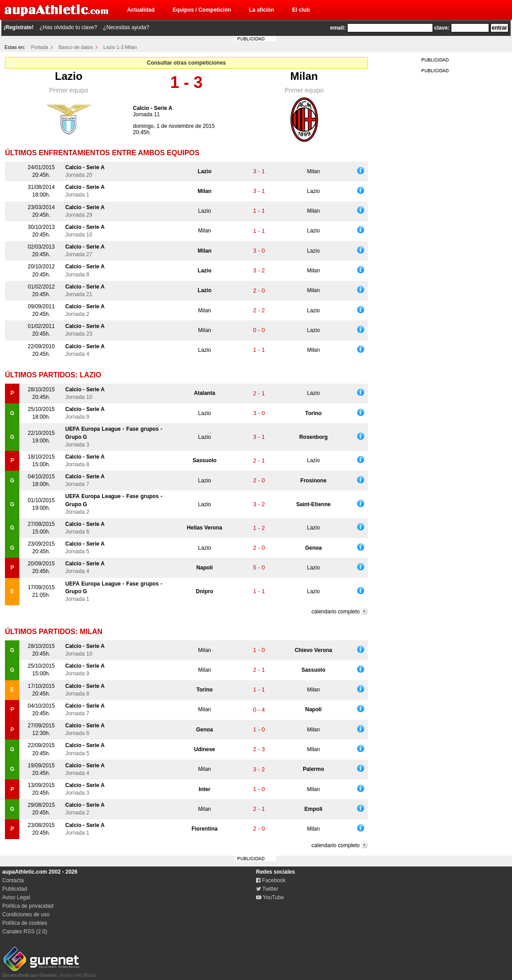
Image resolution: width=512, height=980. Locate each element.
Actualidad (141, 10)
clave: (442, 28)
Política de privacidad (28, 906)
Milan (304, 76)
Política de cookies (25, 923)
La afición (261, 10)
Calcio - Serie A (153, 108)
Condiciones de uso (26, 914)
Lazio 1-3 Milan (120, 47)
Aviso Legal (16, 897)
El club (301, 10)
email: (338, 28)
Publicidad (15, 889)
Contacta (13, 880)
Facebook (271, 880)
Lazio (68, 76)
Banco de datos (76, 47)
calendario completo (336, 612)
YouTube (270, 897)
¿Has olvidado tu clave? (68, 27)
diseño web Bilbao (49, 973)
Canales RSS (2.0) (25, 932)
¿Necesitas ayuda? (126, 27)
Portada (40, 47)
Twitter (267, 889)
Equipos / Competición (202, 10)
